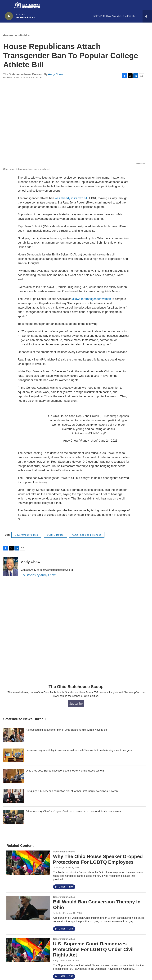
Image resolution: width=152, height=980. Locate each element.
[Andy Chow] (10, 567)
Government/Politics (16, 35)
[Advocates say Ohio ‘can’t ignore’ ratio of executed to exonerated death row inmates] (14, 817)
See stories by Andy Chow (38, 575)
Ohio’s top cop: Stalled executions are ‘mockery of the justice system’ (65, 771)
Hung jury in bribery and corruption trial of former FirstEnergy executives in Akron (72, 791)
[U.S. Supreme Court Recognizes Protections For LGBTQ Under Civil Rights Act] (28, 950)
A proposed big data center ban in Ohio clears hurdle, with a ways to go (66, 730)
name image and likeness (87, 535)
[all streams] (147, 16)
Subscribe (76, 703)
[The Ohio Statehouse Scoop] (76, 639)
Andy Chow (56, 74)
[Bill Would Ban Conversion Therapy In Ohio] (28, 908)
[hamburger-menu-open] (8, 5)
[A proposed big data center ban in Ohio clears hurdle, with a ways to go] (14, 735)
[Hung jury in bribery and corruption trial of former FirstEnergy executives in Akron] (14, 796)
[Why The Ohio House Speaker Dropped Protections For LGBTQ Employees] (28, 863)
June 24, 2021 (108, 441)
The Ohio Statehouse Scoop (76, 687)
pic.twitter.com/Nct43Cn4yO (89, 433)
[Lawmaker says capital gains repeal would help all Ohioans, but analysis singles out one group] (14, 755)
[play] (9, 16)
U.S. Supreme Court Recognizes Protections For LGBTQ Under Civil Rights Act (93, 949)
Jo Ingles (58, 868)
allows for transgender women (92, 299)
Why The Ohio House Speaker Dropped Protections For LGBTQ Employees (98, 859)
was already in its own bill (71, 198)
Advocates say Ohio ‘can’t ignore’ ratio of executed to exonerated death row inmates (74, 811)
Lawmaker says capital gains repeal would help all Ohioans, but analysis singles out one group (80, 750)
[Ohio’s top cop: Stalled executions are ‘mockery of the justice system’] (14, 776)
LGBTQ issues (55, 535)
